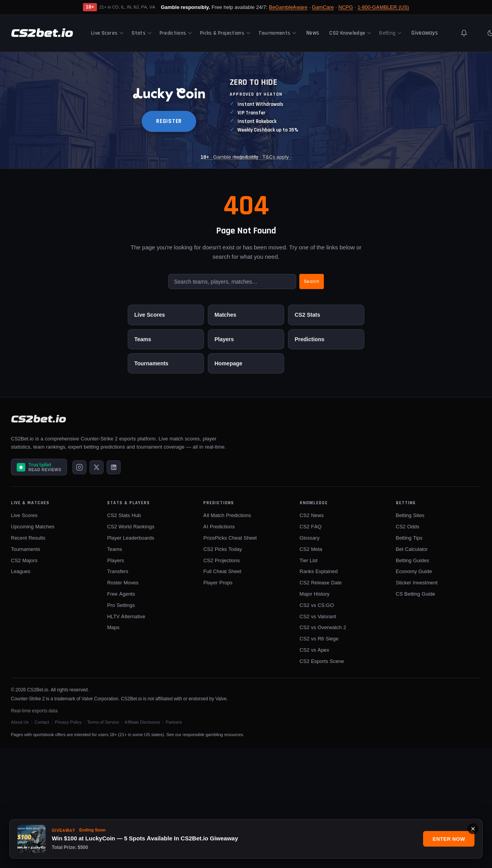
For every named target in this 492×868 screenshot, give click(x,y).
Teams (143, 339)
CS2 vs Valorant (318, 616)
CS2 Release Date (321, 582)
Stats (141, 33)
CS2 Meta (311, 549)
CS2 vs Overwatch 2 (323, 627)
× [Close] (473, 829)
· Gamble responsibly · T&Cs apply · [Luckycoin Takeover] (246, 156)
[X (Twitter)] (97, 467)
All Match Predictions (227, 515)
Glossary (310, 538)
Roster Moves (123, 582)
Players (224, 339)
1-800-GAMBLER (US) (383, 7)
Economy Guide (414, 571)
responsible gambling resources (213, 735)
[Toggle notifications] (464, 33)
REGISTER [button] (169, 121)
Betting (390, 33)
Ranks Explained (319, 571)
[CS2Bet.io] (42, 33)
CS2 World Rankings (131, 526)
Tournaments (277, 33)
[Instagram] (79, 467)
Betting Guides (413, 560)
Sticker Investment (417, 582)
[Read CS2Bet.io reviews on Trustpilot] (39, 467)
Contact (42, 722)
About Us (20, 722)
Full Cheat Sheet (222, 571)
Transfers (118, 571)
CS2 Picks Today (222, 549)
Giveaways (425, 33)
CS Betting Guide (416, 594)
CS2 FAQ (311, 526)
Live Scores (107, 33)
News (313, 33)
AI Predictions (219, 526)
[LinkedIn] (114, 467)
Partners (174, 722)
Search (312, 281)
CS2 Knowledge (350, 33)
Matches (225, 315)
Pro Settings (121, 605)
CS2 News (312, 515)
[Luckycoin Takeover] (246, 110)
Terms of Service (103, 722)
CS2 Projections (221, 560)
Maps (113, 627)
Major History (315, 594)
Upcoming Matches (33, 526)
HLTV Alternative (126, 616)
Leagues (21, 571)
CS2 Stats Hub (124, 515)
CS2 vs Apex (315, 650)
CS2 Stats (307, 315)
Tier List (309, 560)
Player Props (218, 582)
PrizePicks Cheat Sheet (230, 538)
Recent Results (28, 538)
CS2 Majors (24, 560)
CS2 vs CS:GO (317, 605)
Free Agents (121, 594)
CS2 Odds (408, 526)
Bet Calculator (412, 549)
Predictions (176, 33)
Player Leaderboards (131, 538)
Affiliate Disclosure (142, 722)
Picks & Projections (225, 33)
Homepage (228, 363)
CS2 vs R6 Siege (319, 638)
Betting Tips (409, 538)
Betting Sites (410, 515)
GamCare (323, 7)
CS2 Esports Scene (322, 661)
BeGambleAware (288, 7)
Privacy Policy (68, 722)
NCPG (346, 7)
